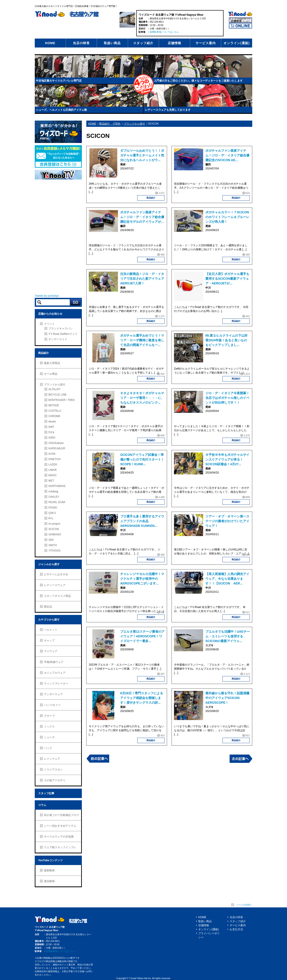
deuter (52, 422)
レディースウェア (55, 585)
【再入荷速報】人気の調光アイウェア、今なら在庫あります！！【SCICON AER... (227, 579)
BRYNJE (54, 405)
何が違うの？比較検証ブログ (61, 815)
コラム (42, 805)
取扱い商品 (112, 43)
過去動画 (49, 881)
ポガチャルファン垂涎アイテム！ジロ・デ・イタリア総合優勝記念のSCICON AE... (227, 155)
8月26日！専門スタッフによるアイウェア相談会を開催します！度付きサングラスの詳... (142, 698)
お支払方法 (236, 929)
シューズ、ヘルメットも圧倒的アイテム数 (61, 110)
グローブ (49, 716)
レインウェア (52, 759)
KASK (52, 454)
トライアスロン (53, 770)
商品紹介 (151, 198)
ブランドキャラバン (61, 329)
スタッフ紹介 (143, 43)
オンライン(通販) (237, 43)
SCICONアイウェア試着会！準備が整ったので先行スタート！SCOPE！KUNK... (142, 459)
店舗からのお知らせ (50, 314)
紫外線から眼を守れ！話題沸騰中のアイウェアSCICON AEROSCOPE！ (227, 698)
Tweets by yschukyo (47, 296)
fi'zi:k (51, 432)
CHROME (54, 416)
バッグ (48, 748)
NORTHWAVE (57, 486)
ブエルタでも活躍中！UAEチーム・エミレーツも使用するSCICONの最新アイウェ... (228, 636)
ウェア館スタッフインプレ (60, 847)
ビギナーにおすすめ (56, 574)
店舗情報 (174, 43)
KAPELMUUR (57, 448)
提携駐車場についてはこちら (164, 32)
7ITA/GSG (54, 551)
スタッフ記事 (46, 793)
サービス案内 (206, 43)
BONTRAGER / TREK (62, 400)
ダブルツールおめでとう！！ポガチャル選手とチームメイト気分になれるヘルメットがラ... (142, 155)
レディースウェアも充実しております (168, 110)
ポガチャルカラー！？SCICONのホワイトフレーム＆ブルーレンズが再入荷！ (227, 217)
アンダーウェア (53, 694)
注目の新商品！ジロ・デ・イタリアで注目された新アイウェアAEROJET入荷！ (142, 279)
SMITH (53, 545)
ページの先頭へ (244, 905)
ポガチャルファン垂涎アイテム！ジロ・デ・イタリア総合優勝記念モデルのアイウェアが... (142, 217)
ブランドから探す (135, 124)
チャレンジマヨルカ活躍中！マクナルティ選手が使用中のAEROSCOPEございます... (142, 579)
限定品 (48, 607)
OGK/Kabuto (56, 443)
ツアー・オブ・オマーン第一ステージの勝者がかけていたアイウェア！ (227, 521)
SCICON (54, 529)
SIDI (51, 540)
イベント (49, 324)
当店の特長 (81, 43)
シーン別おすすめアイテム (60, 826)
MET (51, 481)
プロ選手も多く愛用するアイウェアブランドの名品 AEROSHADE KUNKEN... (142, 521)
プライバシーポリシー (209, 935)
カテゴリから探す (49, 620)
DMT (51, 427)
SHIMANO (55, 534)
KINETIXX (55, 459)
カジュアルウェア (55, 673)
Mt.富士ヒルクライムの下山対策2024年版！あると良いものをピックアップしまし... (226, 340)
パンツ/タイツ (52, 705)
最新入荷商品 (52, 363)
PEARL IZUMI (57, 502)
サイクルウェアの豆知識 (59, 837)
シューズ (49, 737)
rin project (54, 524)
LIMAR (53, 470)
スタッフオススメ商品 (57, 596)
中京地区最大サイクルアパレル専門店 (59, 81)
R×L (51, 518)
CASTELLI (55, 411)
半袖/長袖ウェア (54, 662)
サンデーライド (58, 339)
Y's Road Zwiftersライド (63, 334)
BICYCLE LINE (58, 395)
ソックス (49, 727)
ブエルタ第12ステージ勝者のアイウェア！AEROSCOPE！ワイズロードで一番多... (142, 636)
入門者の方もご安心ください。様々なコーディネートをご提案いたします (198, 81)
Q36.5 (52, 513)
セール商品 (51, 374)
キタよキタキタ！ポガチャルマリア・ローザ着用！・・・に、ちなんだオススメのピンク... (142, 398)
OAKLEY (54, 497)
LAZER (53, 465)
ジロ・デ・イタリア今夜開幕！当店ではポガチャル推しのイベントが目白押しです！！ (227, 398)
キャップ (49, 640)
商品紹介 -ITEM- (110, 124)
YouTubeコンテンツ (50, 860)
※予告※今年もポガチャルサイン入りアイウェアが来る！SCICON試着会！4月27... (227, 459)
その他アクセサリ (55, 780)
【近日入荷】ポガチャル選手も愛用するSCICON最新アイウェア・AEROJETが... (227, 279)
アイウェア (51, 651)
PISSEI (53, 508)
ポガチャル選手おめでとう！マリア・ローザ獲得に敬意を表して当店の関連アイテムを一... (142, 340)
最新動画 (49, 870)
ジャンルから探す (49, 564)
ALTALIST (54, 389)
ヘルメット (51, 630)
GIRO (52, 438)
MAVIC (53, 475)
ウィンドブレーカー (56, 684)
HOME (50, 43)
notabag (53, 491)
